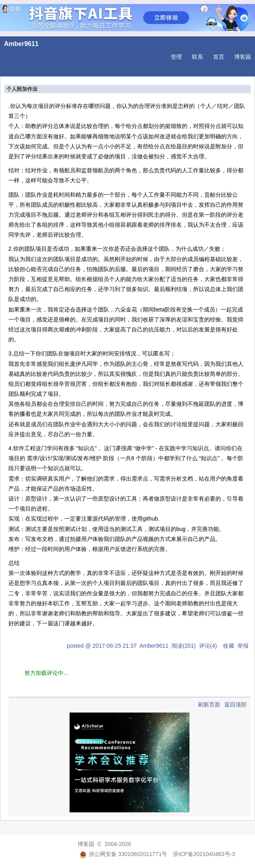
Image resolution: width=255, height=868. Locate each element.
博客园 (243, 57)
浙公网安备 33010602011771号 (124, 854)
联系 (197, 57)
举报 (243, 646)
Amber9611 (21, 44)
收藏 (229, 646)
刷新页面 (209, 704)
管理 (176, 57)
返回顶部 (235, 704)
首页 (219, 57)
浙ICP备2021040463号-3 (204, 854)
